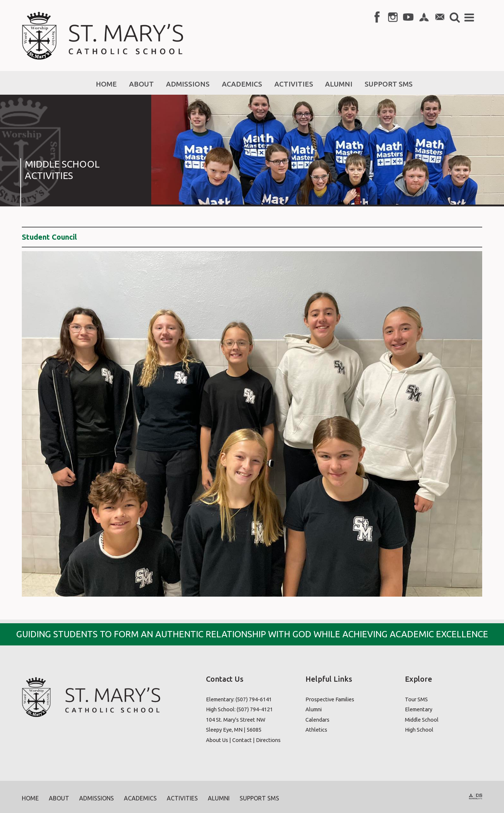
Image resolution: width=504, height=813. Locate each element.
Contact (242, 740)
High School (419, 730)
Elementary (419, 709)
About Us (217, 740)
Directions (268, 740)
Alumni (314, 709)
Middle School (422, 720)
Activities (182, 798)
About (59, 798)
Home (30, 798)
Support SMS (259, 798)
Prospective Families (330, 699)
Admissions (97, 798)
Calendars (317, 720)
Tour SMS (416, 699)
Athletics (316, 730)
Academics (140, 798)
